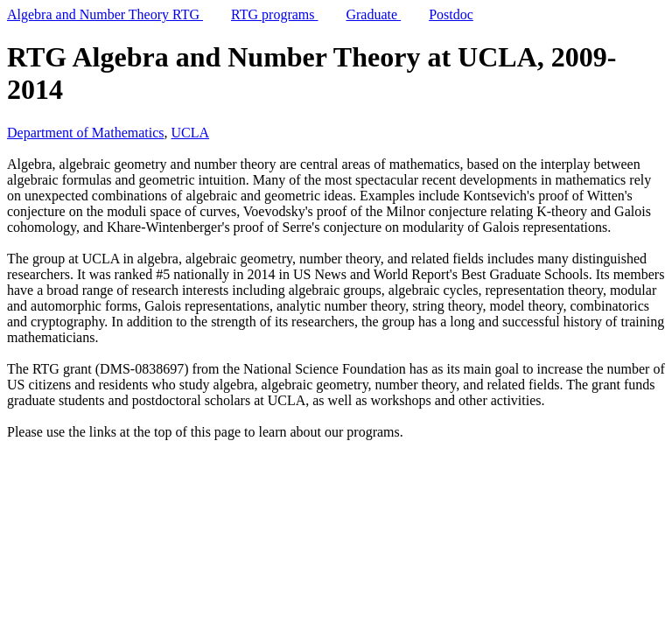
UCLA (191, 133)
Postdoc (451, 14)
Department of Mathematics (86, 133)
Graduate (373, 14)
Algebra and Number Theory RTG (105, 14)
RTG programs (274, 14)
